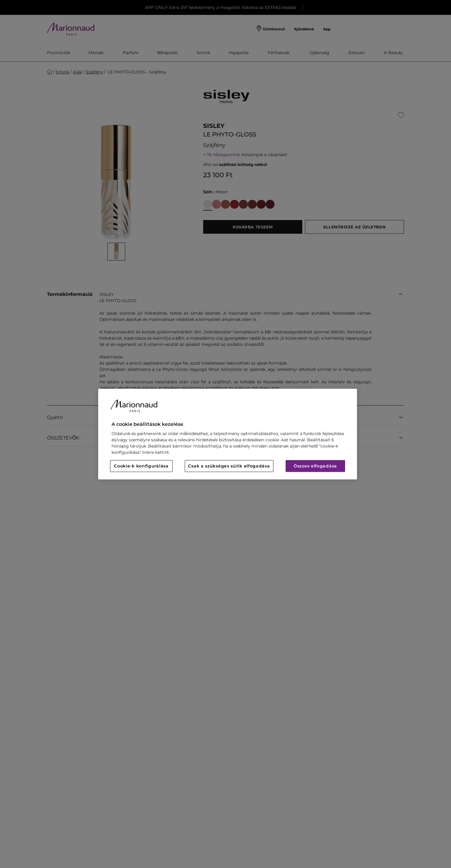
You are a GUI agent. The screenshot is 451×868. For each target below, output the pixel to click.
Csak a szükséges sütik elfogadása (229, 466)
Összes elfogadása (315, 466)
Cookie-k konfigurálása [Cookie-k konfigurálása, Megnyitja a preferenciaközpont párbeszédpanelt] (141, 466)
